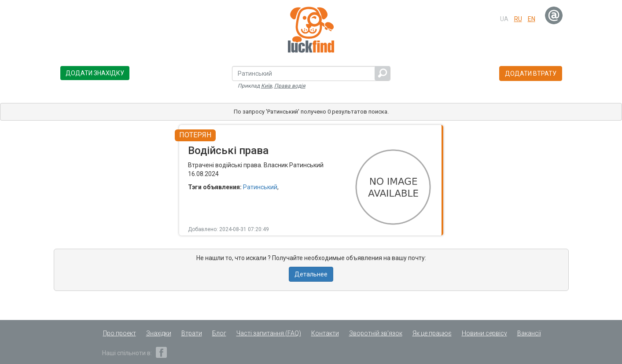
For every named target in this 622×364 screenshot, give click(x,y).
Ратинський (260, 187)
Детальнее (311, 274)
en (532, 19)
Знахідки (159, 333)
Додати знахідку (95, 73)
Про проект (120, 333)
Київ (267, 86)
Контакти (325, 333)
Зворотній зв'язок (376, 333)
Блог (219, 333)
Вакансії (529, 333)
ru (518, 19)
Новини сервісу (484, 333)
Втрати (192, 333)
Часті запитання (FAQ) (269, 333)
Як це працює (432, 333)
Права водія (290, 86)
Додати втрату (531, 74)
